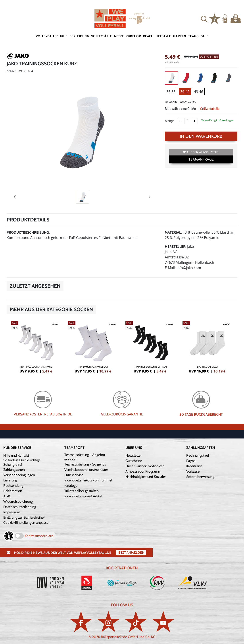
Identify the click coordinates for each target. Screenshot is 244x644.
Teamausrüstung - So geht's (85, 464)
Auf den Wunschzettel (201, 152)
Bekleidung (79, 36)
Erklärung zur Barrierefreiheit (24, 517)
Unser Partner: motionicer (145, 466)
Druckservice (74, 475)
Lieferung (10, 480)
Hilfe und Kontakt (16, 455)
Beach (148, 36)
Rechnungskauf (198, 455)
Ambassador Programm (143, 471)
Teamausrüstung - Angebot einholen (85, 457)
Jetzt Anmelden (131, 553)
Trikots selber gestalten (82, 491)
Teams (193, 36)
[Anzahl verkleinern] (181, 121)
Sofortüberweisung (200, 477)
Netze (119, 36)
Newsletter (134, 455)
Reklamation (13, 491)
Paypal (191, 461)
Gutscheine (134, 461)
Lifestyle (163, 36)
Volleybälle (102, 36)
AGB (7, 496)
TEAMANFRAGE (201, 159)
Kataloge (71, 486)
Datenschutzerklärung (20, 507)
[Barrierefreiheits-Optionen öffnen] (9, 536)
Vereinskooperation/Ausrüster (86, 470)
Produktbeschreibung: (28, 232)
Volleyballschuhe (52, 36)
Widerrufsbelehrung (18, 501)
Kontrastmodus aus (39, 536)
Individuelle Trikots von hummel (88, 480)
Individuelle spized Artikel (83, 496)
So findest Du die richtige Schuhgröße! (22, 462)
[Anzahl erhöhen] (194, 121)
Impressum (12, 512)
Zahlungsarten (14, 470)
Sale (205, 36)
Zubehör (134, 36)
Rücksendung (13, 486)
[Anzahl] (188, 121)
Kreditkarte (194, 466)
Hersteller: (176, 247)
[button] (204, 18)
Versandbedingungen (19, 475)
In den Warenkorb (201, 136)
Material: (173, 232)
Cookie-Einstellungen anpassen (27, 523)
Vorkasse (193, 471)
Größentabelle (210, 109)
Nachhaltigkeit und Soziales (146, 477)
